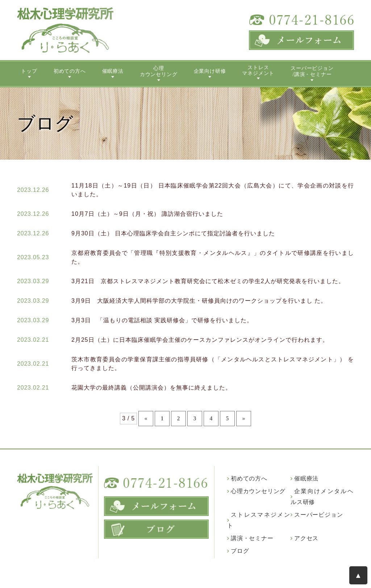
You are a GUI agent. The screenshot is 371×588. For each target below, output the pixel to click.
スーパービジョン (318, 515)
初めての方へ (70, 71)
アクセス (306, 538)
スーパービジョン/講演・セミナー (312, 71)
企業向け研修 (210, 71)
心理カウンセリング (159, 71)
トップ (29, 71)
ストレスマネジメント (258, 71)
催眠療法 (113, 71)
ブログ (240, 551)
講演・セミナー (252, 538)
